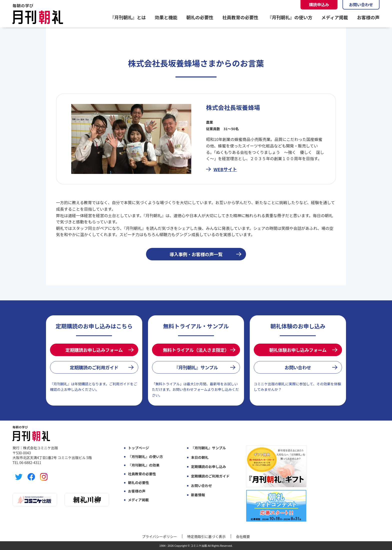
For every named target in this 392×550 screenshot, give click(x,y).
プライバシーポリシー (159, 537)
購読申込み (319, 4)
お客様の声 (368, 17)
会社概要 (243, 537)
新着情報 (198, 495)
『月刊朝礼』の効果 (144, 465)
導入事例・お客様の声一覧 (196, 254)
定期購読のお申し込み (208, 467)
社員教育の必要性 (240, 17)
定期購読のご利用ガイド (94, 367)
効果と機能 (166, 17)
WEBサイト (225, 169)
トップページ (138, 448)
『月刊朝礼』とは (128, 17)
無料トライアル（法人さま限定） (196, 350)
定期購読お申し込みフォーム (94, 350)
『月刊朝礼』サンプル (196, 367)
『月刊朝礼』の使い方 (290, 17)
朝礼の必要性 (200, 17)
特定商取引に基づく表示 (206, 537)
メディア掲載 (335, 17)
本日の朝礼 (200, 457)
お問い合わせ (361, 4)
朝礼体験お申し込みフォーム (298, 350)
